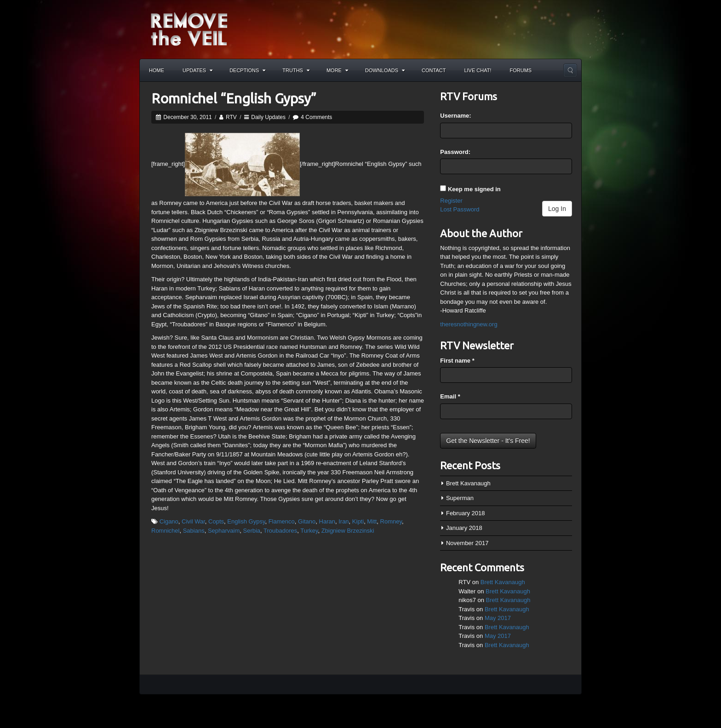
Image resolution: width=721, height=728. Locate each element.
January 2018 (464, 528)
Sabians (194, 531)
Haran (327, 521)
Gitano (307, 521)
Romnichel (165, 531)
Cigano (169, 521)
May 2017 (498, 618)
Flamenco (282, 521)
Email (450, 396)
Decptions (247, 70)
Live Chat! (478, 70)
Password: (455, 152)
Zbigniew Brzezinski (348, 531)
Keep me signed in (474, 189)
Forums (521, 70)
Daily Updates (268, 117)
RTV (231, 117)
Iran (343, 521)
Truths (296, 70)
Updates (197, 70)
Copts (216, 521)
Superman (460, 498)
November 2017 (467, 543)
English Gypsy (246, 521)
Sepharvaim (224, 531)
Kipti (358, 521)
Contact (434, 70)
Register (451, 201)
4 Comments (316, 117)
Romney (391, 521)
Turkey (309, 531)
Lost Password (460, 209)
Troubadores (280, 531)
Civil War (193, 521)
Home (157, 70)
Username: (455, 116)
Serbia (252, 531)
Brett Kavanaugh (468, 483)
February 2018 (466, 513)
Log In (557, 209)
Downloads (385, 70)
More (337, 70)
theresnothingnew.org (469, 324)
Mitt (372, 521)
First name (457, 361)
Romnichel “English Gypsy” (234, 98)
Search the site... (570, 70)
